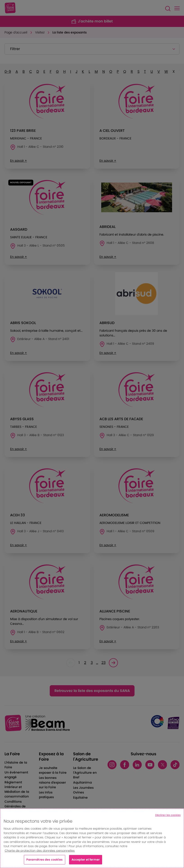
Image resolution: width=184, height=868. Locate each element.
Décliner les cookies (168, 815)
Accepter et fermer (86, 860)
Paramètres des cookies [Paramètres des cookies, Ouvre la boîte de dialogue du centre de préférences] (45, 860)
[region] (92, 838)
